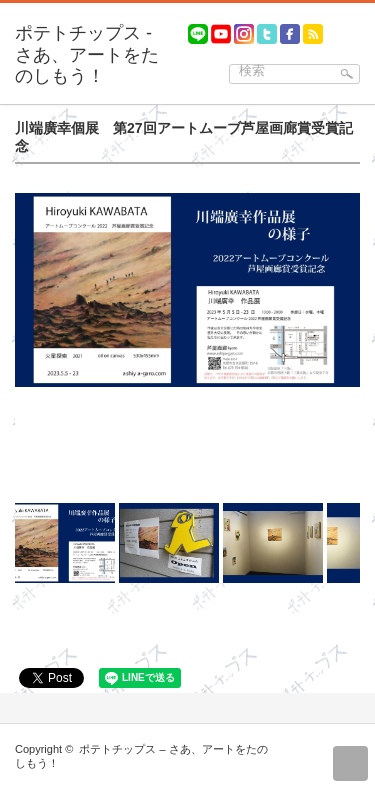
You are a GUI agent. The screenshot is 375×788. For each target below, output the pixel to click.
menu (365, 25)
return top (350, 763)
